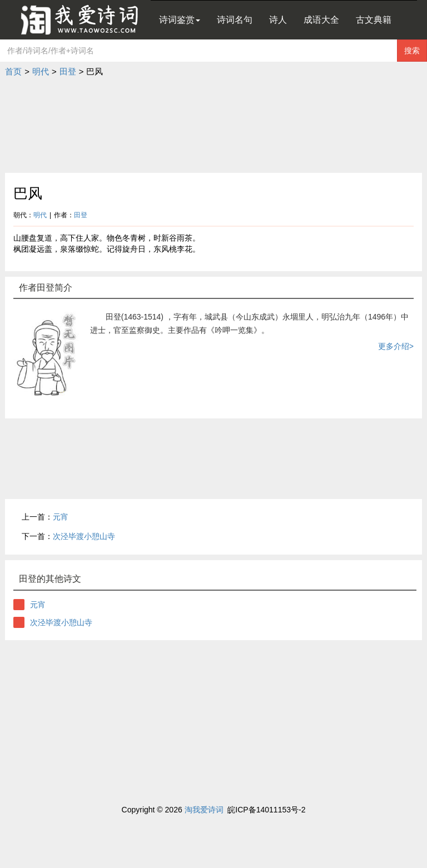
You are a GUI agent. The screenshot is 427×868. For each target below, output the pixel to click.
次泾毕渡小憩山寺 (84, 536)
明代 (41, 71)
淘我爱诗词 (204, 810)
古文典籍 (374, 20)
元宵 (61, 517)
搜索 (412, 51)
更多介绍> (396, 346)
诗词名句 (235, 20)
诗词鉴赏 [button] (180, 20)
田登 (68, 71)
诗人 (278, 20)
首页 (13, 71)
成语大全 (321, 20)
